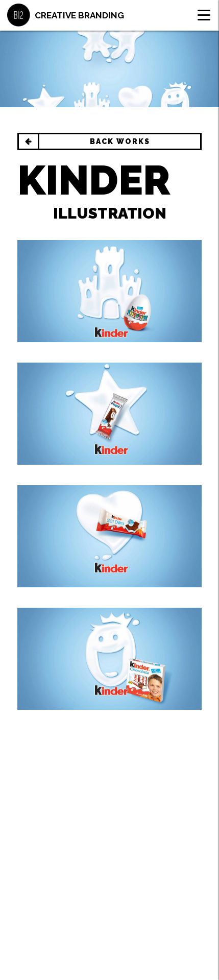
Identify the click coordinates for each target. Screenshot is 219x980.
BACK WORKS (120, 141)
